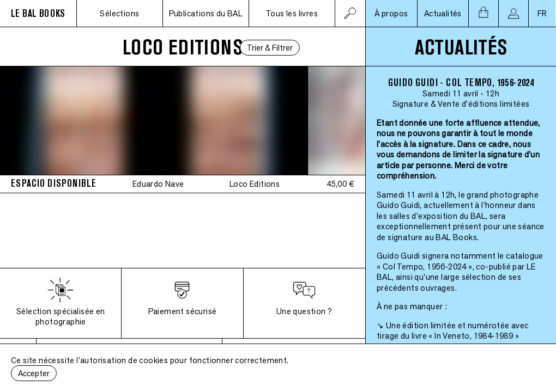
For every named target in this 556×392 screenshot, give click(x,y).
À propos (391, 13)
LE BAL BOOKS (38, 13)
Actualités (443, 13)
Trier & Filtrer (270, 48)
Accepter (34, 373)
